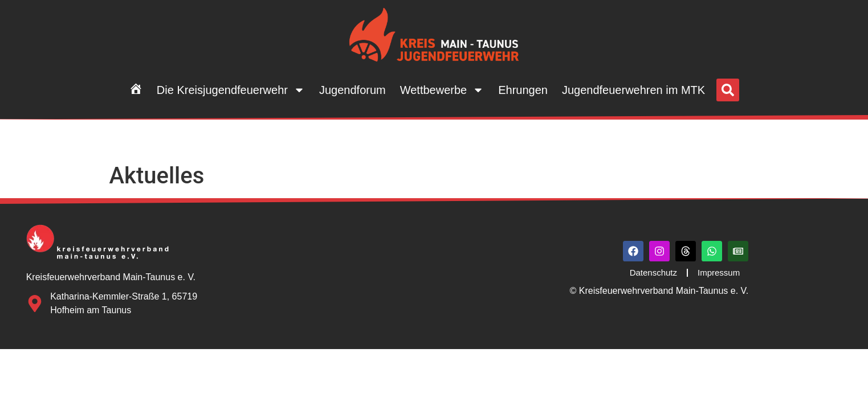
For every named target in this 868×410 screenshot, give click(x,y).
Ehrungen (523, 90)
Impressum (719, 272)
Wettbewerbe (442, 90)
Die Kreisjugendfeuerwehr (231, 90)
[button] (728, 90)
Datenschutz (653, 272)
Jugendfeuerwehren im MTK (633, 90)
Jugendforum (353, 90)
